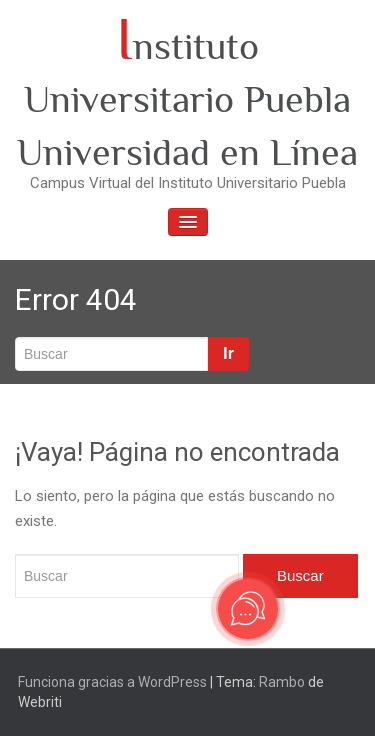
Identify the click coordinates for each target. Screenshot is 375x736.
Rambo (282, 682)
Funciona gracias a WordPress (112, 682)
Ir (228, 353)
